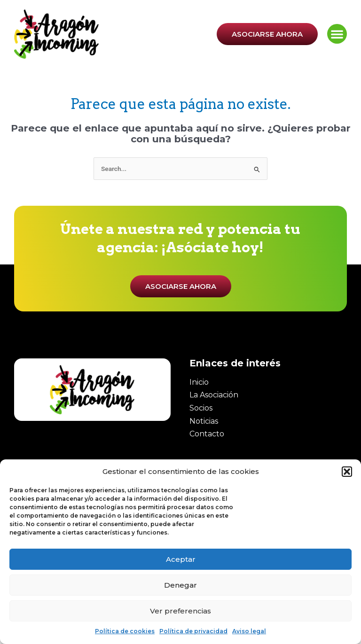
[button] (347, 472)
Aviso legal (249, 631)
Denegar (180, 585)
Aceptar (181, 559)
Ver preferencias (180, 611)
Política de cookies (125, 631)
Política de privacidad (193, 631)
